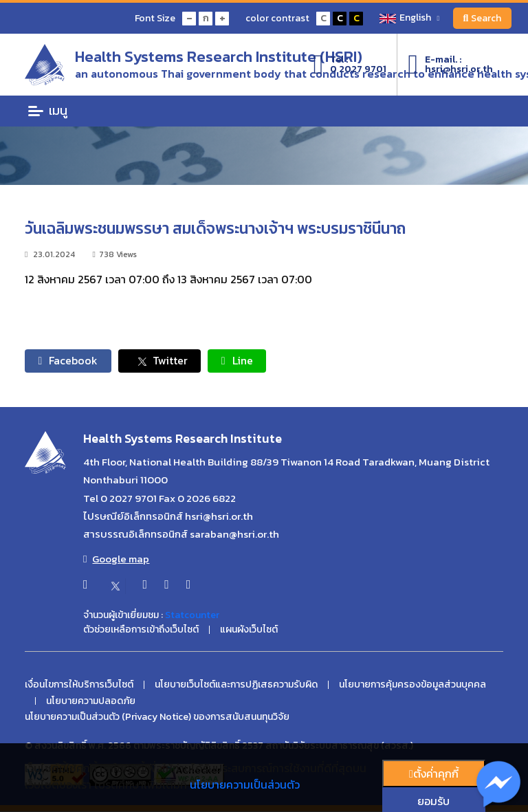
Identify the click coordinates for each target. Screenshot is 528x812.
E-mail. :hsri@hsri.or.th (450, 65)
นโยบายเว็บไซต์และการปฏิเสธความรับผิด (236, 685)
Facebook (68, 361)
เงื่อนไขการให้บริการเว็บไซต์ (79, 685)
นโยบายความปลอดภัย (91, 701)
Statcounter (192, 616)
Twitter (161, 361)
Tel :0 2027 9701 (350, 65)
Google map (116, 560)
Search (482, 18)
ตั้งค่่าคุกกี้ (434, 773)
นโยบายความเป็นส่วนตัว (245, 784)
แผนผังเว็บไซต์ (249, 630)
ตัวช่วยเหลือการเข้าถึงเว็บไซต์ (141, 630)
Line (239, 361)
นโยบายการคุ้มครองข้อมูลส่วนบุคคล (412, 685)
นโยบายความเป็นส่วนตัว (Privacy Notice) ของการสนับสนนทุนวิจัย (157, 718)
